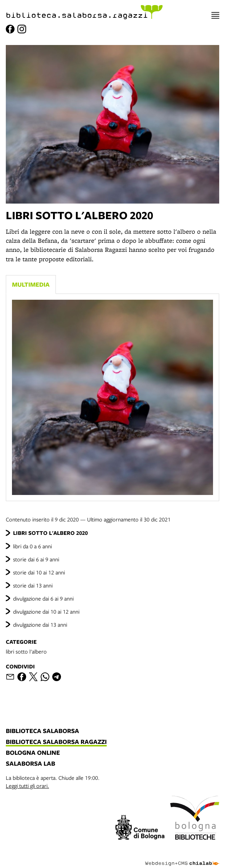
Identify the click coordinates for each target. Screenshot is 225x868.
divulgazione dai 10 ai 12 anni (46, 611)
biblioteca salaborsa (42, 731)
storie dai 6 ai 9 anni (36, 559)
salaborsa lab (30, 764)
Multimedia (31, 284)
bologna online (33, 753)
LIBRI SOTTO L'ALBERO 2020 (50, 533)
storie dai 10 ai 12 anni (39, 572)
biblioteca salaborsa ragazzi (56, 742)
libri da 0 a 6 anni (32, 546)
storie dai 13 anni (33, 585)
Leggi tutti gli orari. (27, 786)
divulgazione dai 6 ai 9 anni (43, 598)
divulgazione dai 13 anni (40, 625)
